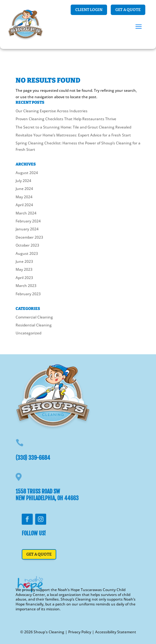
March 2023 (26, 286)
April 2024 (24, 205)
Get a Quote (128, 10)
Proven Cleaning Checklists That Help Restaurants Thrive (66, 119)
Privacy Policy (80, 632)
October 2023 (27, 245)
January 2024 (27, 229)
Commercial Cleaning (34, 317)
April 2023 (24, 278)
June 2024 (24, 189)
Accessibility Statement (116, 632)
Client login (89, 10)
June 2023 (24, 261)
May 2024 (24, 197)
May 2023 (24, 269)
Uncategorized (28, 333)
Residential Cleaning (34, 325)
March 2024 (26, 213)
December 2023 (29, 237)
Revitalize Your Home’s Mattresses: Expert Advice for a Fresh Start (73, 135)
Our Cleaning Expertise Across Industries (52, 111)
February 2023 (28, 294)
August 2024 (27, 173)
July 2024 (23, 181)
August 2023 (27, 253)
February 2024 (28, 221)
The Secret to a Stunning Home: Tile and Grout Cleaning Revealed (73, 127)
